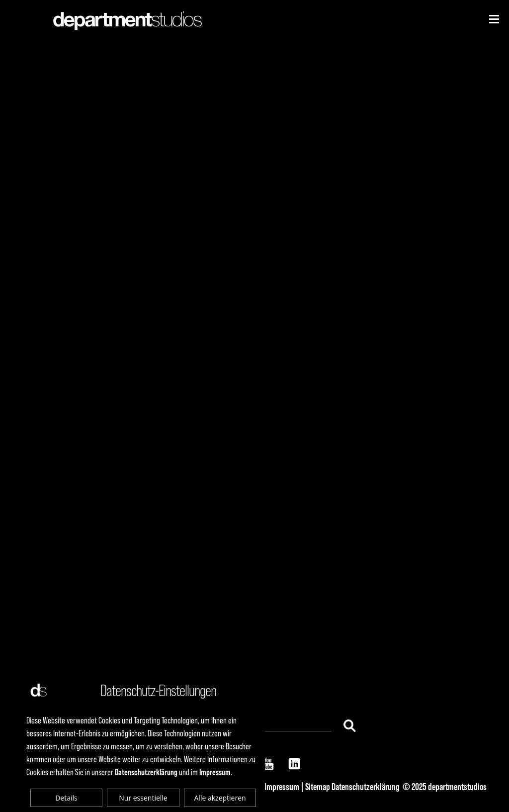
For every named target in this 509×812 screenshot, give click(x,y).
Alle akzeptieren (220, 798)
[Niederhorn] (494, 19)
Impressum (282, 787)
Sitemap (318, 787)
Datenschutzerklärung (366, 787)
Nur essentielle (143, 798)
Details (66, 798)
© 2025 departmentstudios (445, 787)
